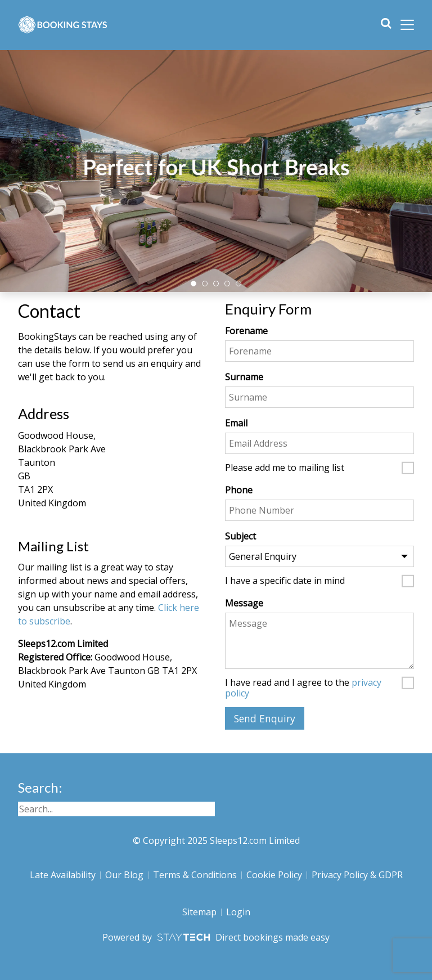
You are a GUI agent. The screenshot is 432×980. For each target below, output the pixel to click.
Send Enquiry (265, 718)
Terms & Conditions (195, 875)
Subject (240, 536)
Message (244, 603)
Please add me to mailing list (285, 468)
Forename (246, 331)
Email (236, 423)
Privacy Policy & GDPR (357, 875)
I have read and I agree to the (303, 688)
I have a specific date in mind (285, 581)
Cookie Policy (274, 875)
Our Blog (124, 875)
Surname (244, 377)
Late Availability (63, 875)
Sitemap (199, 912)
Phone (239, 490)
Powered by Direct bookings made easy (216, 937)
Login (238, 912)
